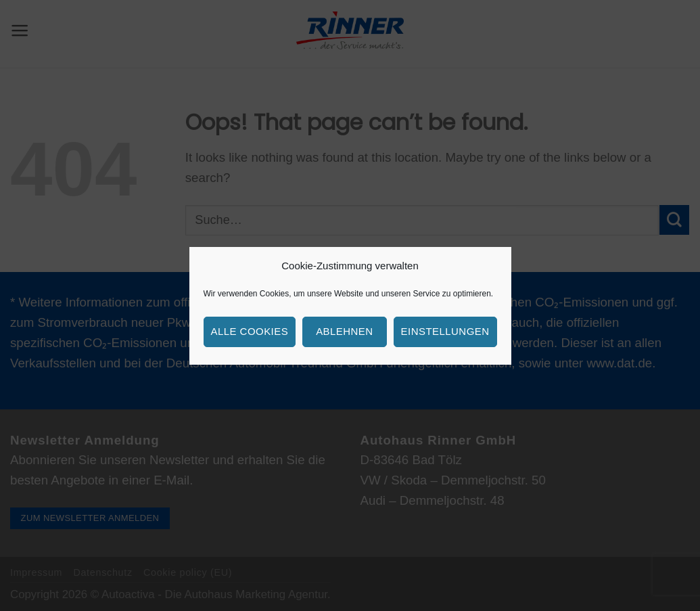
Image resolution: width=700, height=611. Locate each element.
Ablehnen (344, 331)
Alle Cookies (250, 331)
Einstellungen (445, 331)
